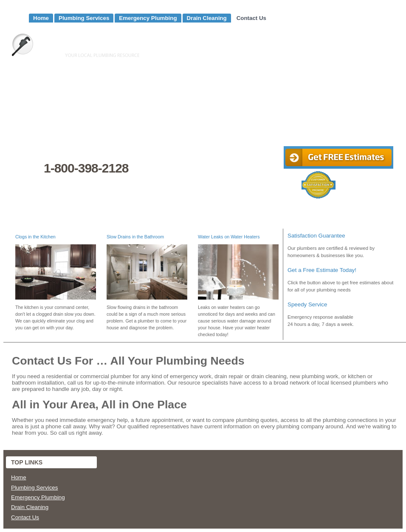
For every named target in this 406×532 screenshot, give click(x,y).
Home (41, 18)
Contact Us (251, 18)
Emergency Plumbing (148, 18)
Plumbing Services (84, 18)
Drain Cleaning (207, 18)
